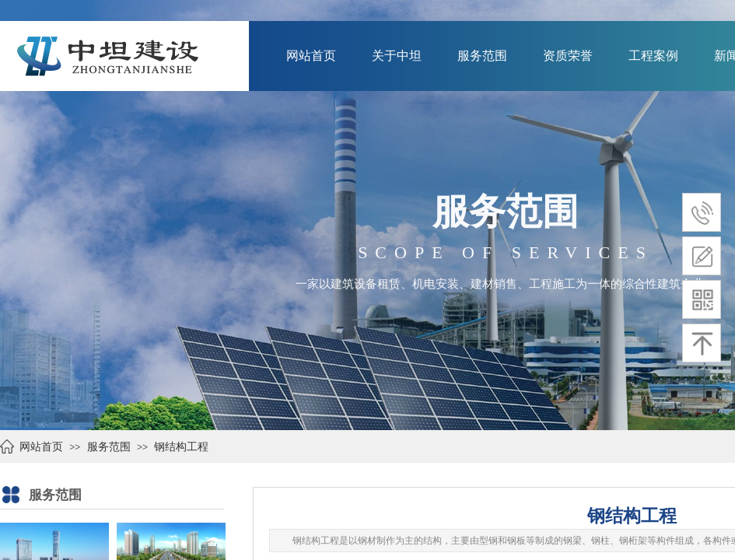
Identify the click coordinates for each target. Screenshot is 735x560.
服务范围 (482, 56)
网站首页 (311, 56)
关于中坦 (397, 56)
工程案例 (653, 56)
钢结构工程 (181, 447)
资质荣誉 (568, 56)
